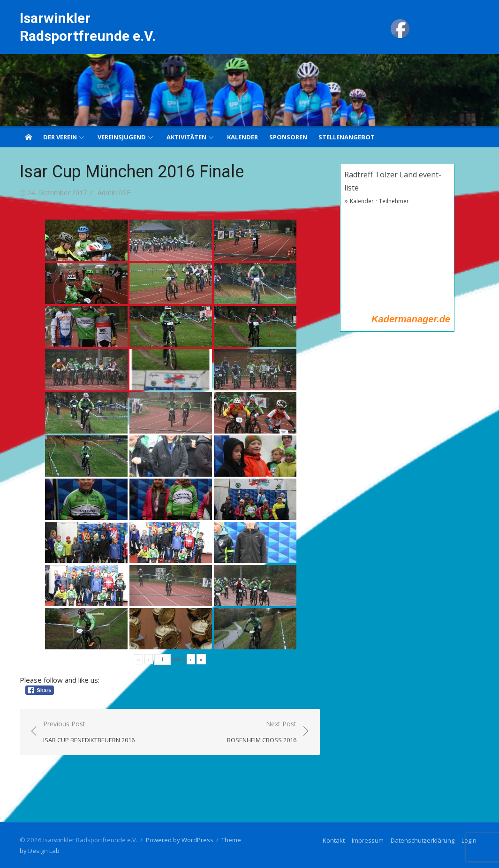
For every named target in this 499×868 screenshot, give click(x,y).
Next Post (262, 732)
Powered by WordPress (180, 840)
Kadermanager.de (411, 319)
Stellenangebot (347, 137)
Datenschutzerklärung (423, 840)
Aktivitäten (186, 137)
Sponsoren (288, 137)
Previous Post (89, 732)
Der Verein (60, 137)
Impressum (368, 840)
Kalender (242, 137)
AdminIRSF (114, 193)
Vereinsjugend (122, 137)
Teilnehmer (394, 201)
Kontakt (334, 840)
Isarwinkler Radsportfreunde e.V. (88, 27)
